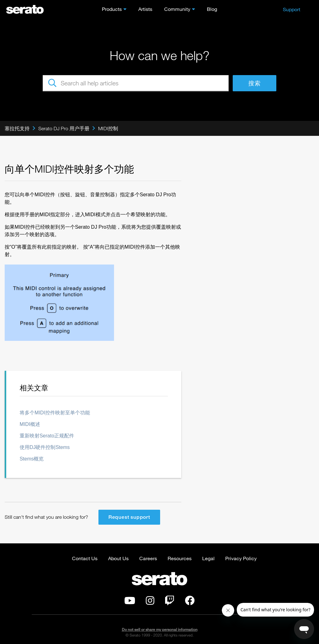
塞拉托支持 (17, 128)
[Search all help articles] (136, 83)
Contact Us (85, 558)
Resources (180, 558)
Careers (148, 558)
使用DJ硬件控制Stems (45, 447)
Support (292, 9)
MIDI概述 (30, 424)
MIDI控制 (108, 128)
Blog (212, 9)
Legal (208, 558)
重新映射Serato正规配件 (47, 436)
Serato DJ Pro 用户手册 (64, 128)
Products (112, 9)
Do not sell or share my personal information (160, 630)
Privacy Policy (241, 558)
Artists (145, 9)
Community (177, 9)
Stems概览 (32, 459)
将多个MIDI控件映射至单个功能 (55, 413)
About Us (118, 558)
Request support (129, 517)
